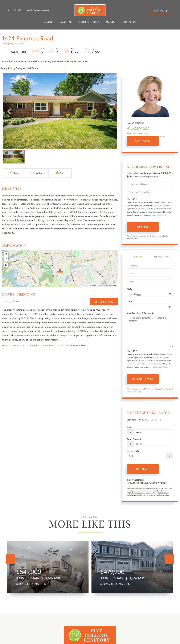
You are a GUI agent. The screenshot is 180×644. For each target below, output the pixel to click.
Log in (155, 10)
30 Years (144, 420)
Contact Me (143, 141)
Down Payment (134, 439)
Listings (15, 345)
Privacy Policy (162, 215)
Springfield (48, 345)
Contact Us (138, 257)
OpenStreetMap (102, 285)
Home (5, 345)
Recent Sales (143, 133)
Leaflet (92, 285)
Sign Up (164, 10)
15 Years (156, 420)
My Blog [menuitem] (111, 22)
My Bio (163, 137)
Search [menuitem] (48, 22)
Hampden (34, 345)
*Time (130, 301)
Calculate (143, 469)
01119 (60, 345)
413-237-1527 (15, 10)
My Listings (132, 133)
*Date (130, 289)
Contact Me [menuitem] (130, 22)
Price (129, 427)
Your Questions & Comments (140, 313)
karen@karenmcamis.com (37, 10)
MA (24, 345)
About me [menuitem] (67, 22)
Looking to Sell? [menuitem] (89, 22)
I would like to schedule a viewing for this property (150, 331)
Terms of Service (132, 392)
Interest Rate (133, 451)
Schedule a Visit (161, 257)
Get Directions (104, 302)
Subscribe (143, 227)
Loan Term (132, 420)
